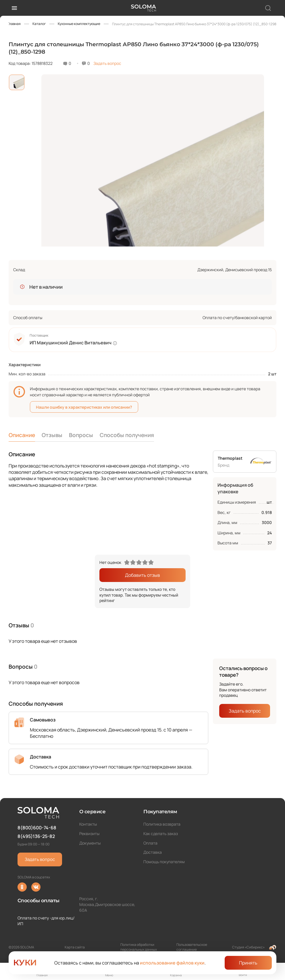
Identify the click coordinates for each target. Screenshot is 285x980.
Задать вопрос (107, 63)
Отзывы (52, 435)
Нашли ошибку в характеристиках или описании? (84, 407)
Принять (248, 963)
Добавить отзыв (142, 575)
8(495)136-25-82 (36, 836)
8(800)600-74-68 (37, 828)
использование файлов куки (172, 963)
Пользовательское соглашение (192, 947)
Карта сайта (75, 947)
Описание (22, 435)
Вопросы (81, 435)
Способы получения (127, 435)
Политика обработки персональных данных (139, 947)
